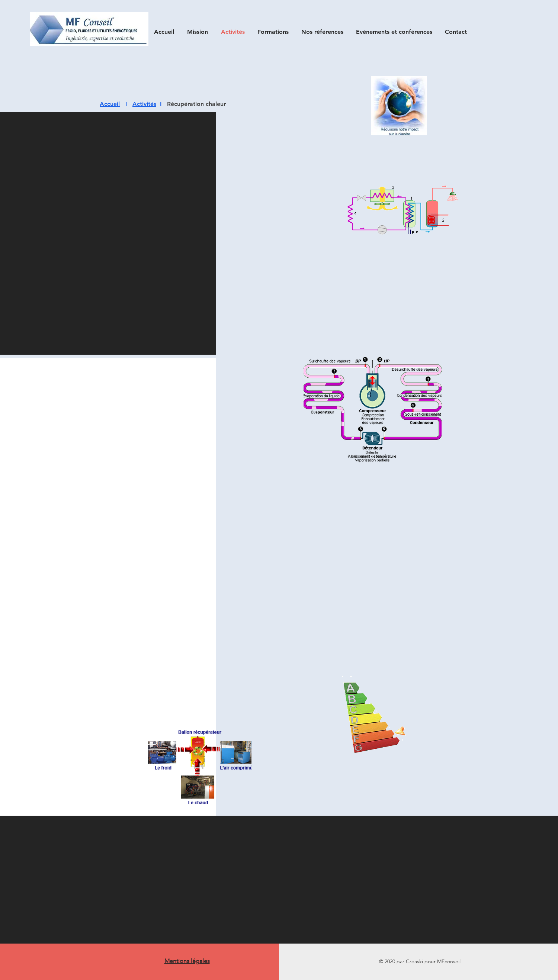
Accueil (110, 104)
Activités (144, 104)
